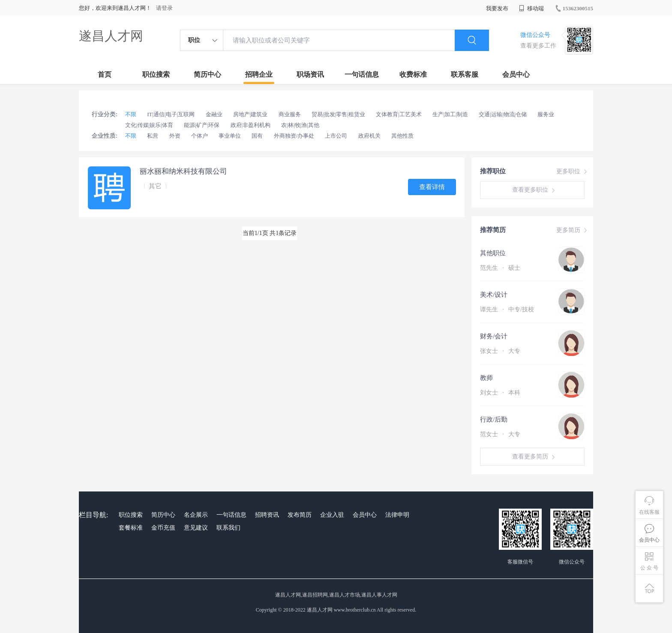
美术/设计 (494, 295)
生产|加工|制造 (450, 114)
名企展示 (196, 515)
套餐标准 (131, 528)
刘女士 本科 (500, 393)
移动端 (531, 8)
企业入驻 (332, 515)
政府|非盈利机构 (251, 125)
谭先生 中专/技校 (507, 309)
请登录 (164, 8)
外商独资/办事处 (294, 136)
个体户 (199, 136)
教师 (486, 378)
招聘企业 (259, 74)
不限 (131, 114)
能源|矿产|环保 (202, 125)
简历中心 (207, 74)
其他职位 (493, 253)
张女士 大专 (500, 351)
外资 (175, 136)
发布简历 (300, 515)
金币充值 (163, 528)
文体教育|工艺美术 (399, 114)
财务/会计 (494, 336)
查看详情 (432, 187)
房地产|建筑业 (250, 114)
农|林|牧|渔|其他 (300, 125)
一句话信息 (362, 74)
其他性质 (402, 136)
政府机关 (369, 136)
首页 (105, 74)
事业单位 (230, 136)
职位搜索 (156, 74)
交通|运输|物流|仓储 (503, 114)
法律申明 (397, 515)
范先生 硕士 (500, 268)
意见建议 (196, 528)
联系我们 (228, 528)
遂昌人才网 (111, 36)
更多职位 (573, 172)
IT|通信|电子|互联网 (171, 114)
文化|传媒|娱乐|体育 (149, 125)
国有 (257, 136)
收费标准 (413, 74)
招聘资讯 (267, 515)
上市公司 (336, 136)
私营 (153, 136)
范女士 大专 (500, 434)
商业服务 (290, 114)
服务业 (546, 114)
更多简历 (573, 230)
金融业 (214, 114)
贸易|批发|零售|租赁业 (338, 114)
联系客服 (465, 74)
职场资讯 (310, 74)
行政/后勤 (494, 419)
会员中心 (516, 74)
